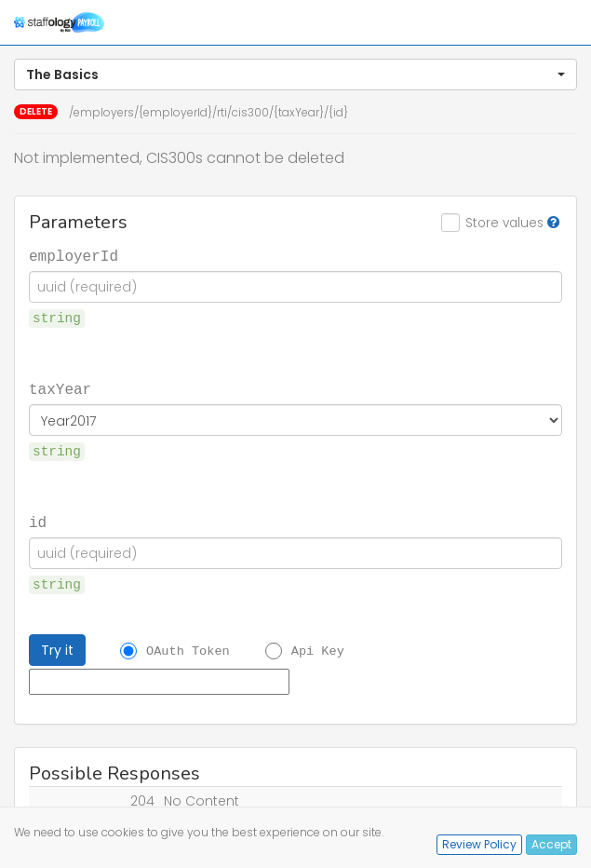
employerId (74, 255)
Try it (57, 650)
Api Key (318, 651)
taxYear (60, 388)
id (38, 522)
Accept (551, 844)
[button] (295, 75)
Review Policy (479, 844)
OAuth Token (188, 651)
